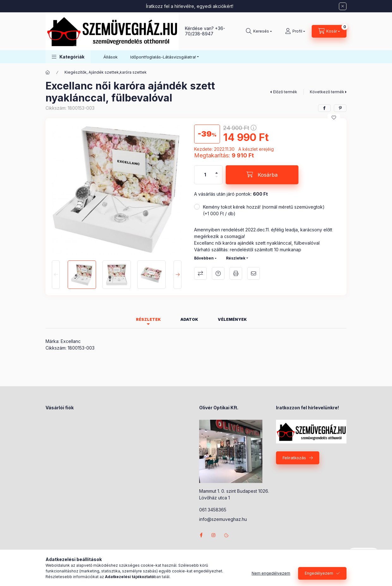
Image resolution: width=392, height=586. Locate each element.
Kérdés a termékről (218, 273)
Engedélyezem (319, 573)
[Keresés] (259, 31)
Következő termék (327, 92)
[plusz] (217, 170)
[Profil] (295, 31)
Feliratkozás (294, 458)
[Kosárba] (262, 175)
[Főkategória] (48, 72)
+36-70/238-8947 (205, 31)
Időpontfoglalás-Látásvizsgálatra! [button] (163, 57)
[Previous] (56, 275)
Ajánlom (254, 273)
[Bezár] (343, 6)
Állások (110, 57)
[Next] (178, 275)
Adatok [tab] (189, 319)
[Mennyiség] (205, 175)
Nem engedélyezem (271, 573)
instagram (214, 535)
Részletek (236, 258)
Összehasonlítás (200, 273)
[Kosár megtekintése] (329, 31)
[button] (68, 57)
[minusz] (217, 179)
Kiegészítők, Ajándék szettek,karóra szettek (106, 72)
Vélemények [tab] (232, 319)
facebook (201, 535)
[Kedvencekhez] (334, 118)
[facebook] (324, 108)
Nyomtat (236, 273)
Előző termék (285, 92)
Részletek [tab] (148, 319)
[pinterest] (340, 108)
